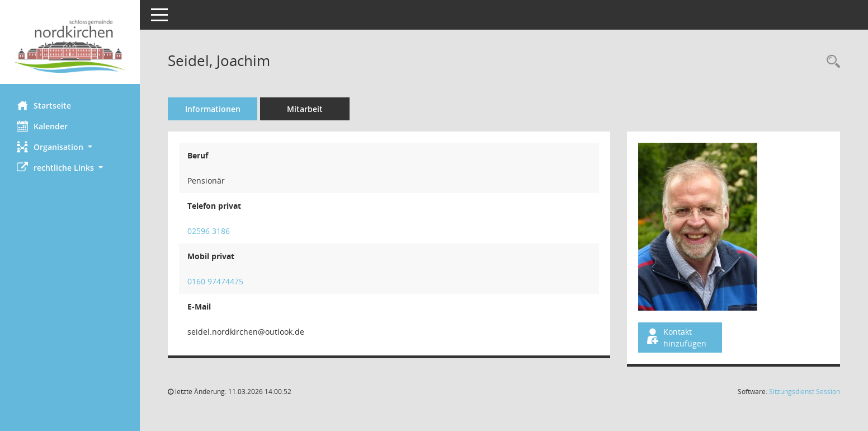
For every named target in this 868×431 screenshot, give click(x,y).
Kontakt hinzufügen (676, 338)
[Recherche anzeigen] (831, 62)
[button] (70, 147)
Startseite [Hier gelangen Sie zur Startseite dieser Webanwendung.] (44, 105)
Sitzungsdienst (805, 392)
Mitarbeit (305, 109)
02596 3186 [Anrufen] (209, 231)
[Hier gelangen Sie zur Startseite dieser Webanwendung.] (70, 46)
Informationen (213, 109)
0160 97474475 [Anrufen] (215, 281)
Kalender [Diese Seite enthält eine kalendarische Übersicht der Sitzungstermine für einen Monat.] (42, 126)
